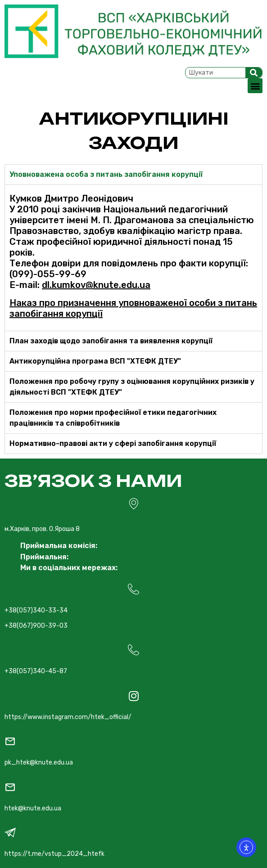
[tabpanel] (133, 258)
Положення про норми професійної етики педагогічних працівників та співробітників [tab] (113, 418)
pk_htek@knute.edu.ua (39, 762)
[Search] (254, 73)
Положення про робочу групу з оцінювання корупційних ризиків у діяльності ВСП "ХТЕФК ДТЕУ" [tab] (132, 387)
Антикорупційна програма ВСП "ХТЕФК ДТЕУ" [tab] (95, 361)
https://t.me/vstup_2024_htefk (54, 854)
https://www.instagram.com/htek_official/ (68, 717)
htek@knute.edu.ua (33, 808)
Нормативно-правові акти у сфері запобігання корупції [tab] (113, 443)
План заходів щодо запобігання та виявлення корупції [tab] (111, 341)
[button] (255, 86)
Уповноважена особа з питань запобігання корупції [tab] (106, 174)
